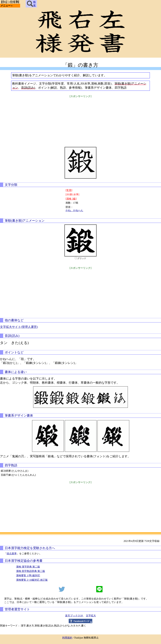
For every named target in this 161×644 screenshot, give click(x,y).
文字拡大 (91, 616)
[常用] (69, 190)
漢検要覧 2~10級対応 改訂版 (32, 580)
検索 (31, 4)
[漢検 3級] (71, 199)
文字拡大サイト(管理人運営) (19, 327)
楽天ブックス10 (74, 616)
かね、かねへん (74, 210)
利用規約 (67, 638)
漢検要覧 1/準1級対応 (28, 575)
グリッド (82, 258)
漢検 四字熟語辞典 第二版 (31, 571)
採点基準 (12, 554)
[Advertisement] (80, 120)
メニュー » (6, 6)
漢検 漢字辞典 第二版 (28, 567)
